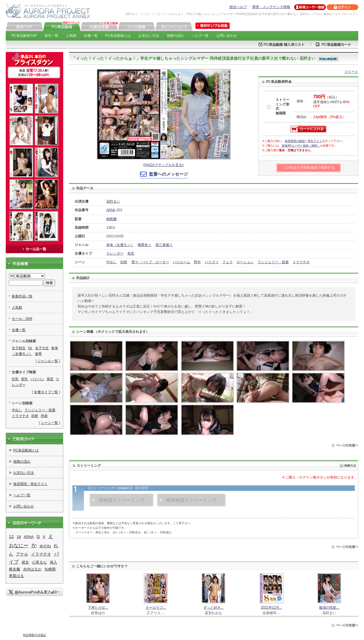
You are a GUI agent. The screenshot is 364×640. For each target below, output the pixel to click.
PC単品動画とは (118, 36)
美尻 (131, 253)
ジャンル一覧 (48, 361)
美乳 (24, 379)
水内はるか (32, 569)
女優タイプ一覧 (46, 392)
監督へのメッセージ (168, 174)
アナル (22, 554)
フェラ (228, 262)
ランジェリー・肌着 (273, 262)
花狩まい (113, 201)
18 (19, 537)
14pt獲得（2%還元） (329, 117)
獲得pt (301, 117)
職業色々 (145, 245)
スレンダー (115, 253)
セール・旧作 (22, 319)
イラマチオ (301, 262)
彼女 (25, 562)
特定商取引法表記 (34, 635)
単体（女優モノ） (120, 245)
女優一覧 (91, 36)
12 (11, 536)
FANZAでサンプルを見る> (164, 165)
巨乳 (15, 379)
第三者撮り (164, 245)
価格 (300, 101)
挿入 (53, 562)
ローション (245, 262)
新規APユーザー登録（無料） (301, 146)
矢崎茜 (50, 569)
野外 (197, 262)
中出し (111, 262)
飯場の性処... (329, 608)
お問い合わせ (227, 36)
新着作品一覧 (22, 296)
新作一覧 (51, 36)
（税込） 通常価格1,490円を (331, 102)
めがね (45, 546)
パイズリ (212, 262)
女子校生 (19, 348)
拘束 (44, 416)
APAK (111, 210)
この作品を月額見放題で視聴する (309, 168)
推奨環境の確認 (295, 141)
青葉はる (16, 576)
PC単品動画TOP (24, 36)
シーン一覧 (49, 423)
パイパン (37, 379)
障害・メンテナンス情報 (271, 7)
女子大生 (42, 348)
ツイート (351, 72)
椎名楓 (15, 569)
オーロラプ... (156, 608)
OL (30, 348)
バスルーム (182, 262)
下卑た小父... (98, 608)
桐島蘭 (111, 219)
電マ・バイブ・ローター (150, 262)
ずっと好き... (213, 608)
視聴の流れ (175, 36)
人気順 (71, 36)
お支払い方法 (149, 36)
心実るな (39, 562)
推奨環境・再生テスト (30, 484)
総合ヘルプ (238, 7)
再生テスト (315, 141)
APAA (29, 537)
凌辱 (38, 354)
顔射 (124, 262)
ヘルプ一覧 (200, 36)
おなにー (19, 546)
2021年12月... (271, 608)
